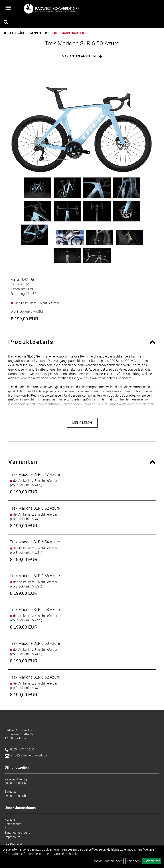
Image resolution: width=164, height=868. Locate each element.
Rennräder (39, 33)
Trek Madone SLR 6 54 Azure (35, 542)
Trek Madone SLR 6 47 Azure (35, 474)
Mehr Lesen (82, 423)
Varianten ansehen (79, 56)
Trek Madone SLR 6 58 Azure (35, 610)
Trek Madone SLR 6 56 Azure (35, 576)
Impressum (12, 837)
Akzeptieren (152, 861)
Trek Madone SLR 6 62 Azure (35, 677)
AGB (8, 828)
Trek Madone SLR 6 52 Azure (35, 508)
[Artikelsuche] (6, 23)
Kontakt (10, 819)
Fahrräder (18, 33)
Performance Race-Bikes (69, 33)
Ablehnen (133, 861)
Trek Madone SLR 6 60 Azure (35, 643)
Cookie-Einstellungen (108, 861)
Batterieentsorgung (17, 833)
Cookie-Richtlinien (67, 854)
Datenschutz (13, 824)
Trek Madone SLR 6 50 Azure (82, 43)
